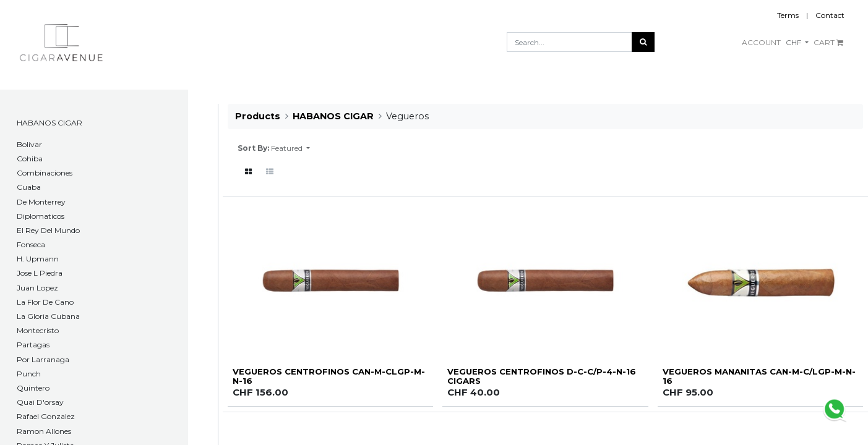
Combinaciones (45, 173)
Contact (830, 15)
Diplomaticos (41, 216)
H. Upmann (38, 259)
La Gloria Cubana (48, 316)
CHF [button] (794, 42)
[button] (290, 148)
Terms (788, 15)
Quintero (33, 388)
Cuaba (29, 187)
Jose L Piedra (40, 273)
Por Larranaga (43, 359)
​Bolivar (29, 144)
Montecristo (38, 330)
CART (828, 42)
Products (258, 116)
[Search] (643, 42)
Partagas (33, 345)
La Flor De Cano (45, 302)
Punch (29, 374)
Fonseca (31, 244)
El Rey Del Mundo (48, 230)
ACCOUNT (761, 42)
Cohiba (30, 159)
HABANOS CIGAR (49, 123)
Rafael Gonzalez (46, 416)
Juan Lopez (37, 288)
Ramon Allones (44, 431)
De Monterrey (41, 202)
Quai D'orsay (40, 402)
